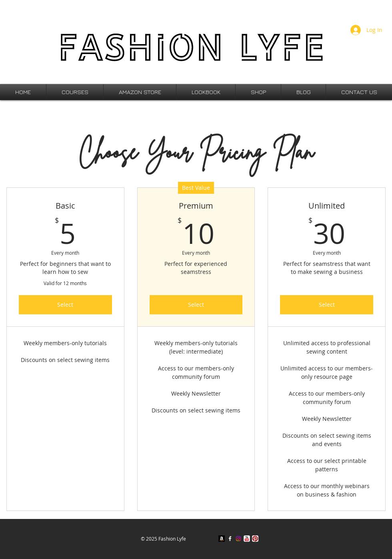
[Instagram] (238, 539)
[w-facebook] (230, 539)
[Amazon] (222, 539)
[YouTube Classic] (247, 539)
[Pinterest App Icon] (255, 539)
